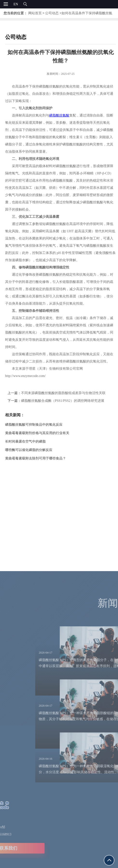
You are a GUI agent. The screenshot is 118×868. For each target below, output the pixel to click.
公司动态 (52, 13)
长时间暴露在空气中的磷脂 (31, 441)
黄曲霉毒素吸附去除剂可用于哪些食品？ (42, 458)
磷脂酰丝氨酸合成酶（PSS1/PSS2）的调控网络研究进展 (69, 401)
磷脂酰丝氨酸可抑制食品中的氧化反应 (40, 425)
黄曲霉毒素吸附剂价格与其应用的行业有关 (43, 433)
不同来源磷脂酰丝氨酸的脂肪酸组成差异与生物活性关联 (69, 393)
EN (16, 4)
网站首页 (35, 13)
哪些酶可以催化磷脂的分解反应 (35, 450)
